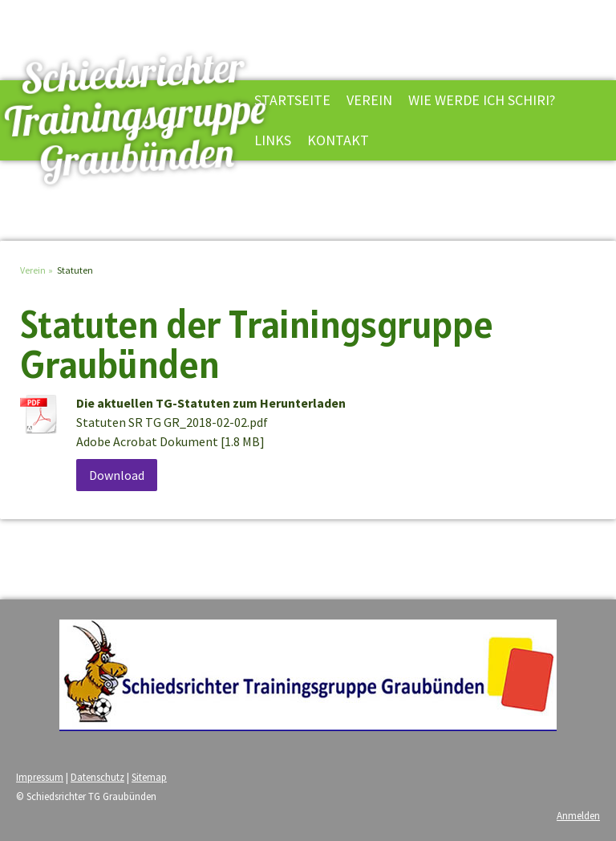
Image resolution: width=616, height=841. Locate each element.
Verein (369, 100)
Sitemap (149, 777)
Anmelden (578, 815)
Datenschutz (97, 777)
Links (273, 140)
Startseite (292, 100)
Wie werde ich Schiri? (482, 100)
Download (117, 475)
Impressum (40, 777)
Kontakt (338, 140)
